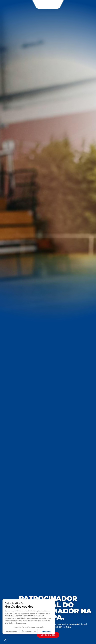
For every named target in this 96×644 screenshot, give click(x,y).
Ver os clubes (48, 635)
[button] (5, 640)
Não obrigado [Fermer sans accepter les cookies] (11, 631)
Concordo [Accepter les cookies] (46, 631)
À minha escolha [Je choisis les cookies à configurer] (29, 631)
